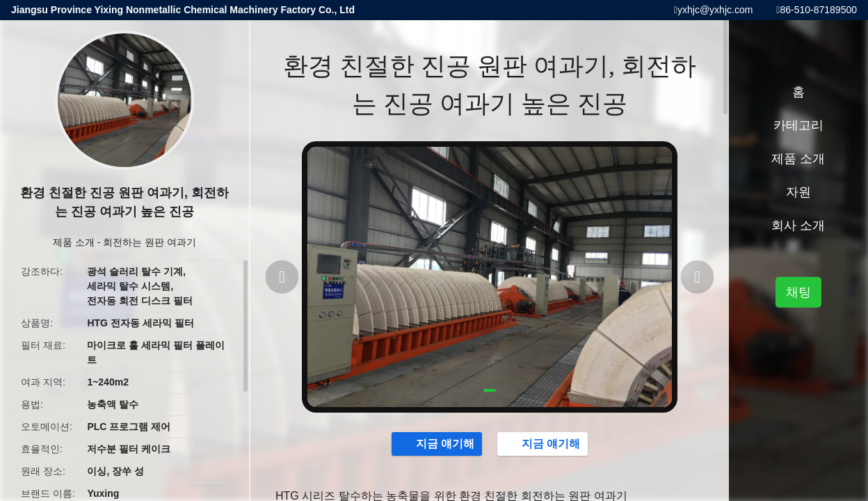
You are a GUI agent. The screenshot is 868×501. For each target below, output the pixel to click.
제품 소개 (74, 242)
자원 (798, 192)
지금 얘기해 (430, 445)
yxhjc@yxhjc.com (715, 10)
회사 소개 (798, 225)
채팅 (798, 292)
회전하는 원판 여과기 (150, 242)
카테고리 (798, 125)
